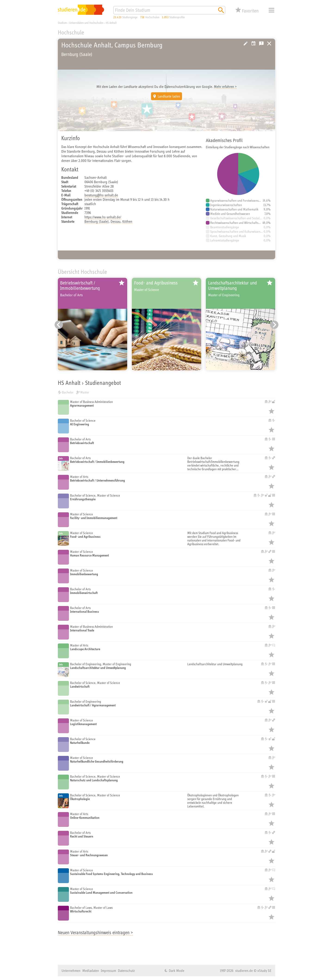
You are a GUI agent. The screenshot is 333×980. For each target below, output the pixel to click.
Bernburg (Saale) (97, 221)
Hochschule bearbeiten (246, 43)
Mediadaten (91, 971)
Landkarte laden (169, 96)
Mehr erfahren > (225, 87)
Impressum (108, 971)
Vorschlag (253, 43)
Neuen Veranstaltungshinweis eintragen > (95, 932)
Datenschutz (126, 971)
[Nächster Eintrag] (274, 325)
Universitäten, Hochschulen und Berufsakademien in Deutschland (269, 43)
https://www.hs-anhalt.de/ (103, 217)
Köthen (127, 221)
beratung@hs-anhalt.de (101, 195)
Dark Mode (176, 971)
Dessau (116, 221)
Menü (271, 10)
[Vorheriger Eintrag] (59, 325)
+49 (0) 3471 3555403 (99, 191)
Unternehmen (71, 971)
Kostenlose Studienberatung (261, 43)
